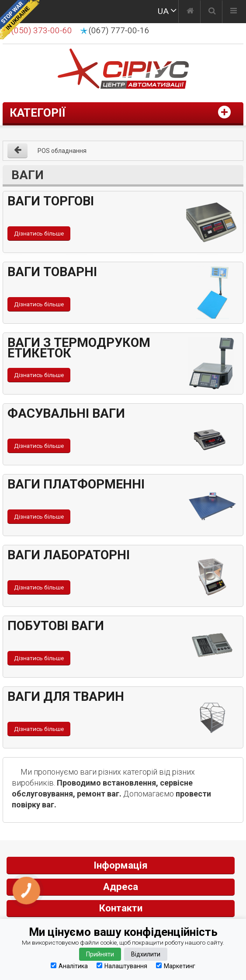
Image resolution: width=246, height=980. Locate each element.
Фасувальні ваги (66, 413)
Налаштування (122, 966)
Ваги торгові (51, 201)
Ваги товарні (52, 272)
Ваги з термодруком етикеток (79, 348)
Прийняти (100, 954)
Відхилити (146, 954)
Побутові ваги (56, 626)
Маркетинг (176, 966)
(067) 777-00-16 (119, 31)
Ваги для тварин (66, 696)
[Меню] (234, 12)
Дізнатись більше (39, 233)
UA (163, 11)
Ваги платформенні (76, 484)
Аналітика (69, 966)
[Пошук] (212, 12)
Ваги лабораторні (69, 555)
